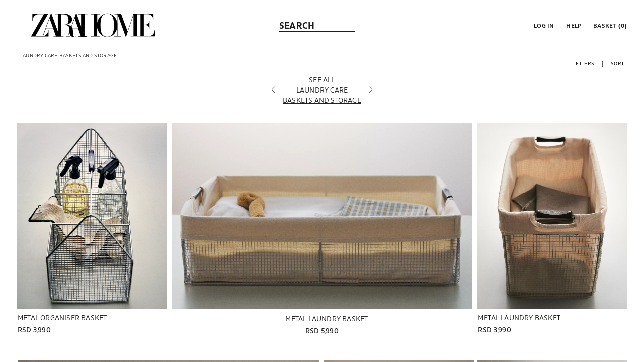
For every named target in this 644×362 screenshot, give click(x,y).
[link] (93, 25)
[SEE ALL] (322, 80)
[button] (543, 25)
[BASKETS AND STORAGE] (322, 100)
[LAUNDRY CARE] (322, 90)
